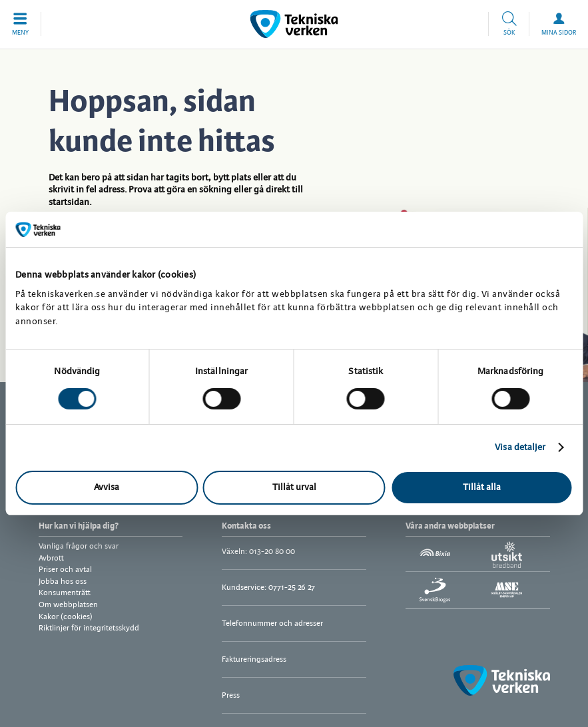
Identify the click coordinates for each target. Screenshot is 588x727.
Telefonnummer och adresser (272, 623)
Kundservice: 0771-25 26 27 (268, 588)
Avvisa (107, 488)
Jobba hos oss (63, 582)
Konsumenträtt (65, 593)
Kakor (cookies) (66, 617)
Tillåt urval (294, 488)
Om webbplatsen (68, 605)
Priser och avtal (65, 570)
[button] (21, 24)
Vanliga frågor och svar (79, 546)
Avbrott (51, 558)
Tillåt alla (482, 488)
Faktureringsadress (254, 659)
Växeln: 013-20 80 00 (258, 552)
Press (231, 695)
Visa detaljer (520, 448)
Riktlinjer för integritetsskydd (89, 628)
